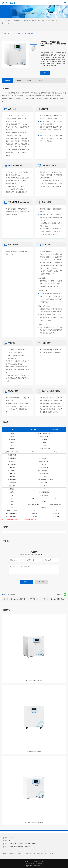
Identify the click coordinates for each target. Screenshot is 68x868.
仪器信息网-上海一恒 (41, 853)
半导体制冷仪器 (10, 594)
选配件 (29, 81)
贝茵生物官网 (12, 853)
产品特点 (7, 81)
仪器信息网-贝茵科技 (30, 853)
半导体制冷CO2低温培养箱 (18, 599)
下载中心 (40, 81)
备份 (8, 33)
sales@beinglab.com (13, 841)
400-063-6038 (12, 838)
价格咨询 (45, 73)
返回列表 (36, 599)
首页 (5, 33)
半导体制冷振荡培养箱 (57, 599)
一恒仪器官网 (20, 853)
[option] (15, 54)
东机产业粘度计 (51, 853)
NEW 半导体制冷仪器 (15, 33)
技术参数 (18, 81)
